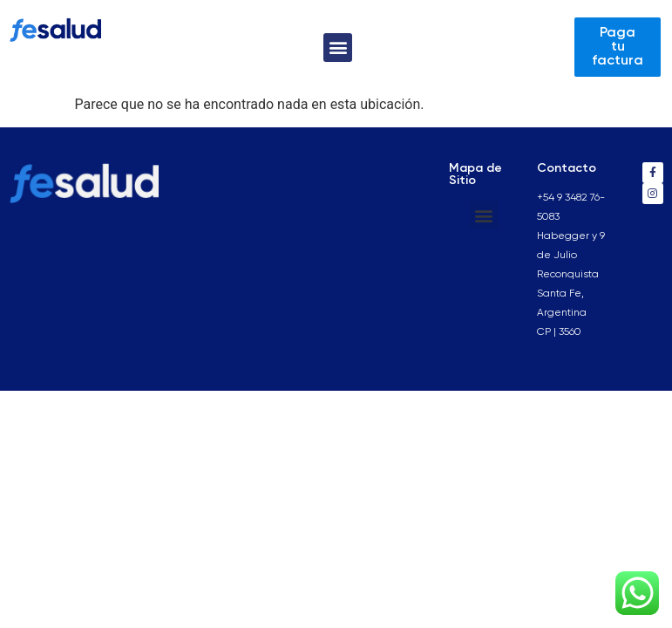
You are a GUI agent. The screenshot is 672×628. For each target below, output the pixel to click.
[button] (338, 48)
